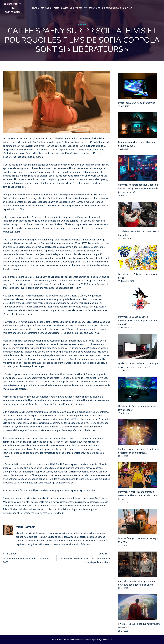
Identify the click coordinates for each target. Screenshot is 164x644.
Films (56, 8)
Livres (35, 8)
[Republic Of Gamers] (13, 8)
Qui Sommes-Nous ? (112, 8)
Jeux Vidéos (76, 8)
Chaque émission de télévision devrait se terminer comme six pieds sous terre (85, 558)
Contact (127, 8)
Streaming (46, 8)
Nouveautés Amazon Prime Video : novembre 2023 (29, 558)
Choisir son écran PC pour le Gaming (137, 103)
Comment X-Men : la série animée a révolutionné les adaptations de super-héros (138, 496)
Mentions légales (83, 640)
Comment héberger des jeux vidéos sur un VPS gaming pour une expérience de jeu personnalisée (138, 189)
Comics (65, 8)
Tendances (94, 8)
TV (86, 8)
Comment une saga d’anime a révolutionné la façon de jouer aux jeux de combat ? (139, 321)
